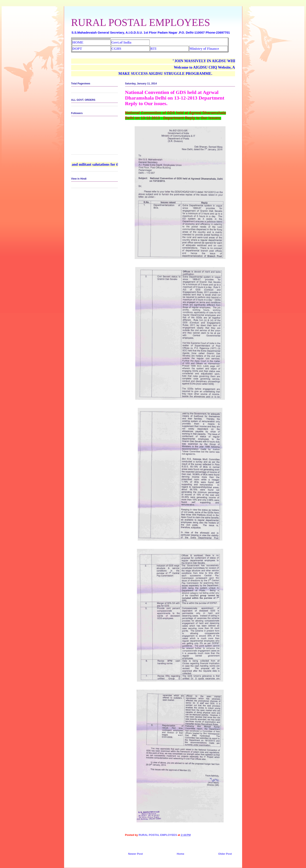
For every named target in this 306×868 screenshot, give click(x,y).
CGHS (116, 49)
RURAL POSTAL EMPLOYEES (141, 22)
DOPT (77, 49)
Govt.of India (121, 42)
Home (180, 854)
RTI (153, 49)
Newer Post (136, 854)
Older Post (225, 854)
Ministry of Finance (204, 49)
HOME (78, 42)
